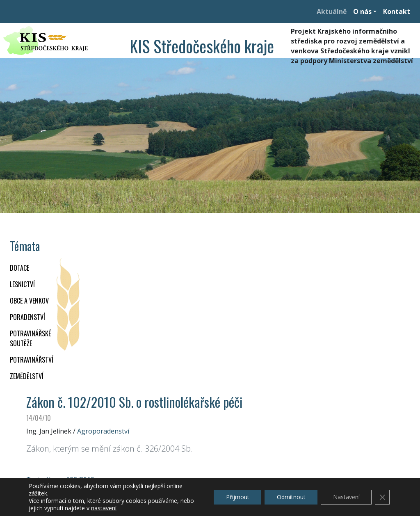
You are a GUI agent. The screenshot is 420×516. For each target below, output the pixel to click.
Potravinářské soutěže (30, 338)
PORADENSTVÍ (27, 317)
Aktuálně (332, 11)
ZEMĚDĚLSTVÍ (27, 376)
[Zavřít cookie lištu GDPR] (382, 497)
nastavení (104, 508)
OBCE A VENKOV (29, 301)
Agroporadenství (103, 431)
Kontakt (397, 11)
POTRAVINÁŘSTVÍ (32, 360)
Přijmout (236, 497)
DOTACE (19, 268)
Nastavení (346, 497)
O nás (362, 11)
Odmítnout (290, 497)
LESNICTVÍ (22, 284)
